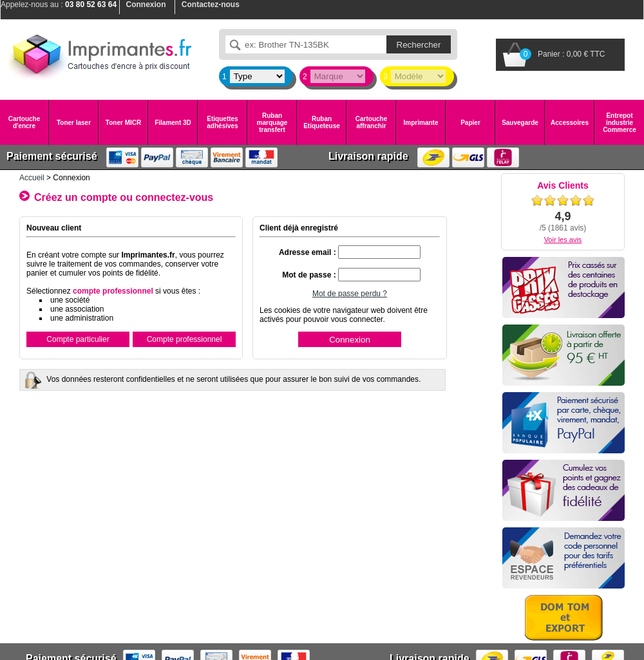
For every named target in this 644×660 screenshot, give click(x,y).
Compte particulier (78, 339)
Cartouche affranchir (371, 122)
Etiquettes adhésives (222, 122)
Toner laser (74, 123)
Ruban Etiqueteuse (322, 122)
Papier (470, 123)
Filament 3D (173, 123)
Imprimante (421, 123)
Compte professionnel (185, 339)
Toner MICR (123, 123)
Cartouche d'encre (24, 122)
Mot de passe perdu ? (350, 294)
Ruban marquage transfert (272, 123)
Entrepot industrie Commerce (620, 123)
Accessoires (570, 123)
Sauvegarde (520, 123)
